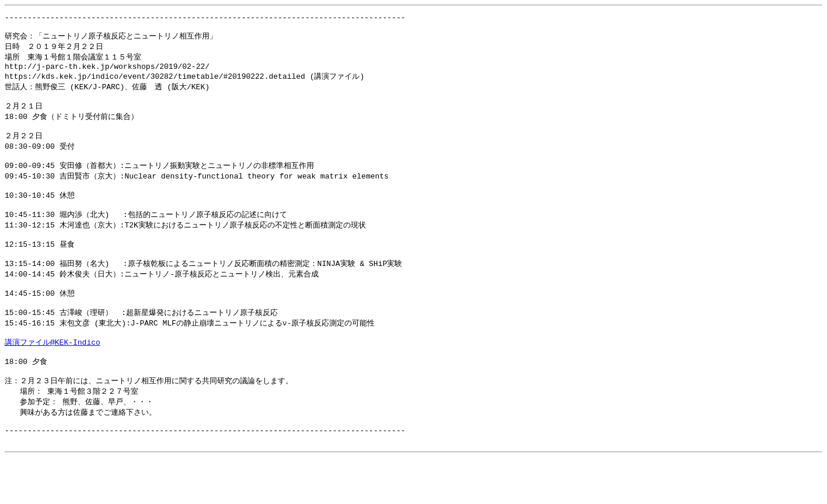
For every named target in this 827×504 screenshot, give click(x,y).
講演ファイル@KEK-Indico (53, 377)
